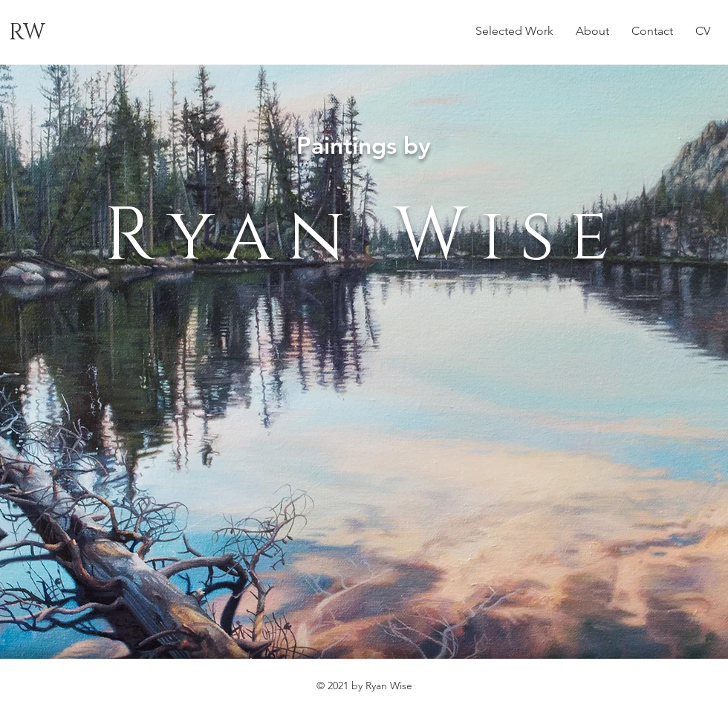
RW (27, 33)
